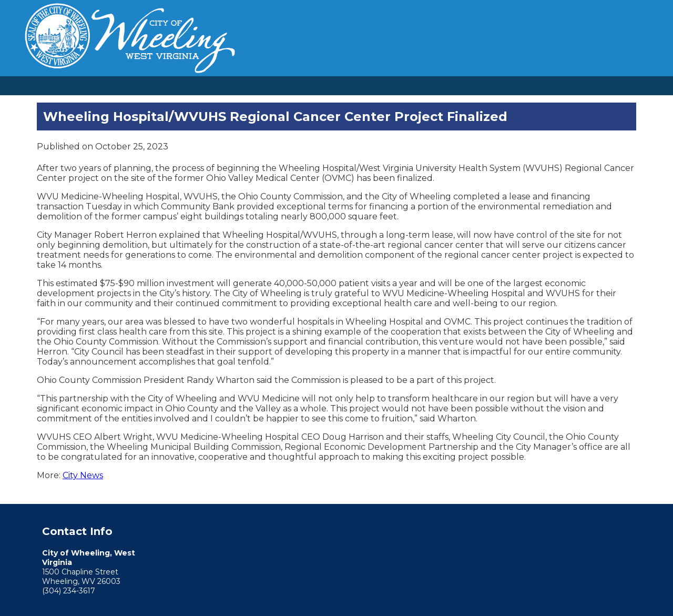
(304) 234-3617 (69, 591)
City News (83, 475)
